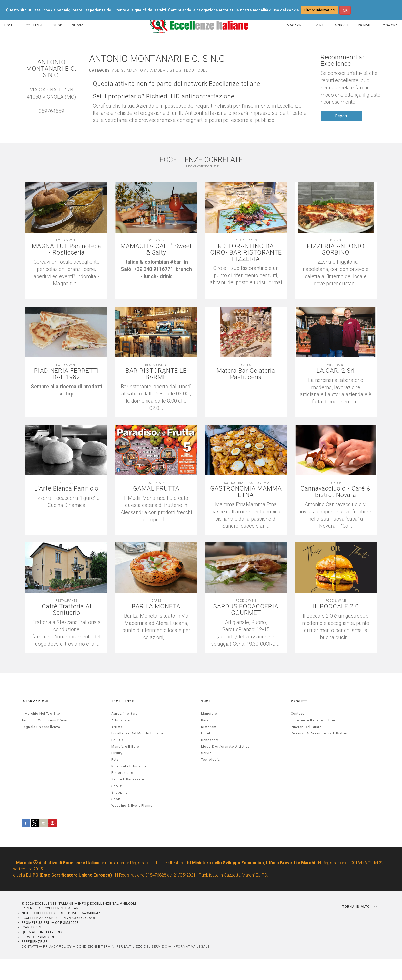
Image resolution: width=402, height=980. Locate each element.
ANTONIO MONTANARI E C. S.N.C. (51, 69)
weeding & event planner (133, 806)
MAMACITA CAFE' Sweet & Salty (156, 249)
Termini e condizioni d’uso (44, 720)
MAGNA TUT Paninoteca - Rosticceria (66, 249)
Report (341, 116)
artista (117, 727)
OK (345, 10)
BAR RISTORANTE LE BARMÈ (156, 374)
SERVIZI (78, 25)
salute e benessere (128, 780)
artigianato (121, 720)
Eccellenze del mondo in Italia (137, 734)
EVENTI (319, 25)
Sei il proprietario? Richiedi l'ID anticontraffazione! (165, 96)
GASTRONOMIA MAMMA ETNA (246, 492)
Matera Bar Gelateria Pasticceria (246, 374)
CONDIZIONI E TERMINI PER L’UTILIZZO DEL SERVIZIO (122, 946)
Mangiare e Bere (125, 747)
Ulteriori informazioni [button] (320, 10)
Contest (297, 714)
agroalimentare (124, 714)
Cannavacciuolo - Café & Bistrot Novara (336, 492)
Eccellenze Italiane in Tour (313, 720)
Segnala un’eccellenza (41, 727)
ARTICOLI (341, 25)
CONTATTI (30, 946)
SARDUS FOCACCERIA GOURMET (246, 610)
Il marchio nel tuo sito (41, 714)
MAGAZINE (295, 25)
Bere (205, 720)
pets (115, 760)
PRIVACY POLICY (57, 946)
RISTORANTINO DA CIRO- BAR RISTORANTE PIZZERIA (246, 253)
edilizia (118, 740)
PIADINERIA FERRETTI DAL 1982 (66, 374)
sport (116, 799)
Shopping (120, 793)
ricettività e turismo (129, 766)
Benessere (210, 740)
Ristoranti (209, 727)
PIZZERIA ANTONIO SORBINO (336, 249)
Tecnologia (210, 760)
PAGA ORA (390, 25)
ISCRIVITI (365, 25)
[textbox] (156, 269)
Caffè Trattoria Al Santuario (66, 610)
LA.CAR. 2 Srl (336, 371)
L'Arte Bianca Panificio (66, 489)
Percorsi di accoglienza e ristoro (320, 734)
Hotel (206, 734)
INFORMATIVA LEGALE (191, 946)
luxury (117, 753)
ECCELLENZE (33, 25)
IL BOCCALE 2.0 (336, 606)
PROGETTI (300, 701)
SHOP (58, 25)
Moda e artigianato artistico (225, 747)
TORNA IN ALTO (360, 907)
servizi (117, 786)
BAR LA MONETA (156, 606)
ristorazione (122, 773)
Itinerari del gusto (306, 727)
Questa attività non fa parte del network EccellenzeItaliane (177, 84)
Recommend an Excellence (343, 61)
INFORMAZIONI (35, 701)
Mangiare (209, 714)
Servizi (207, 753)
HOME (9, 25)
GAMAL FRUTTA (156, 489)
